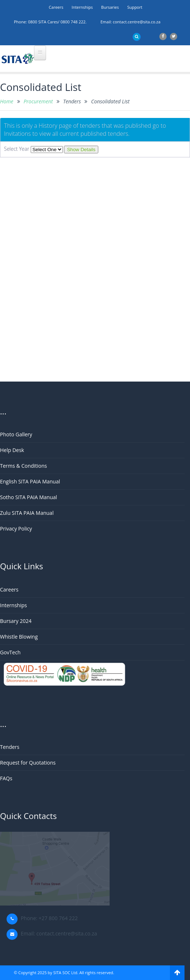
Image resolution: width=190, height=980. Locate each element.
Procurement (38, 101)
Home (7, 101)
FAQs (6, 778)
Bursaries (110, 7)
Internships (82, 7)
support (135, 7)
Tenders (10, 747)
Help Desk (12, 450)
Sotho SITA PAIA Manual (28, 497)
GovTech (10, 652)
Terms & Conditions (24, 466)
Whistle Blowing (19, 637)
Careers (56, 7)
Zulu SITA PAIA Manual (27, 513)
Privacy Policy (16, 529)
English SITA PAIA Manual (30, 481)
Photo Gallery (16, 434)
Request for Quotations (28, 763)
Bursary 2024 (16, 621)
